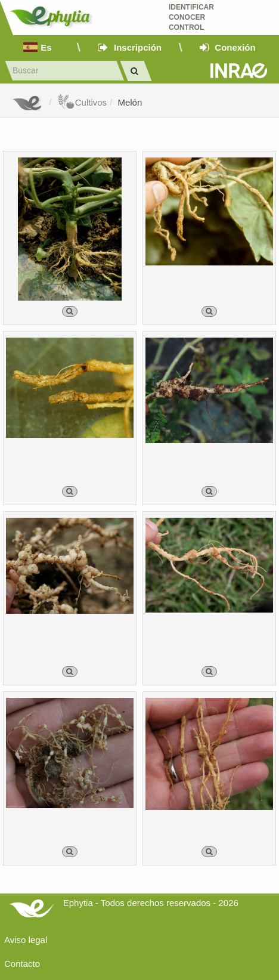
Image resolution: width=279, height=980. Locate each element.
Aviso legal (26, 940)
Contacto (22, 964)
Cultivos (82, 102)
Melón (130, 102)
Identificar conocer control (191, 17)
